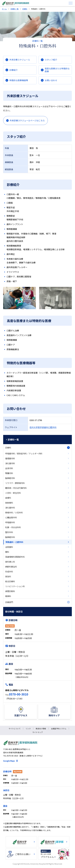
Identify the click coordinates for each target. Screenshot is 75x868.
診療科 (25, 9)
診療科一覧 (15, 9)
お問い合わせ (51, 80)
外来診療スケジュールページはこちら (27, 120)
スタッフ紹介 (51, 60)
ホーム (4, 9)
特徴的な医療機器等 (19, 80)
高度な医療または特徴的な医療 (57, 70)
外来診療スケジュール (20, 60)
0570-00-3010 (19, 694)
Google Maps (9, 761)
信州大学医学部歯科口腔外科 (43, 427)
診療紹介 (14, 70)
